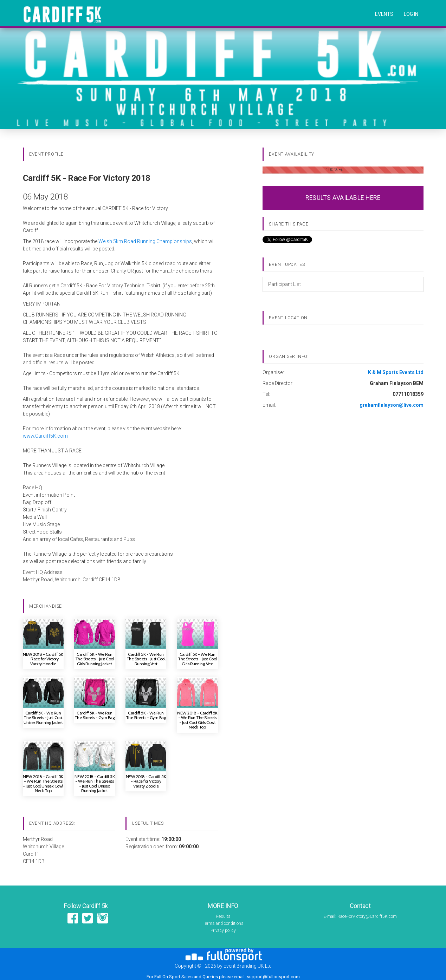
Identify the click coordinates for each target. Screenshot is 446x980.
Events (384, 14)
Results (223, 916)
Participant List (285, 284)
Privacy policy (223, 930)
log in (411, 14)
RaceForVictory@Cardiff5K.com (367, 916)
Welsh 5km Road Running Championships (145, 241)
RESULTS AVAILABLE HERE (343, 198)
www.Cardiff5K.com (45, 436)
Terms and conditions (223, 923)
